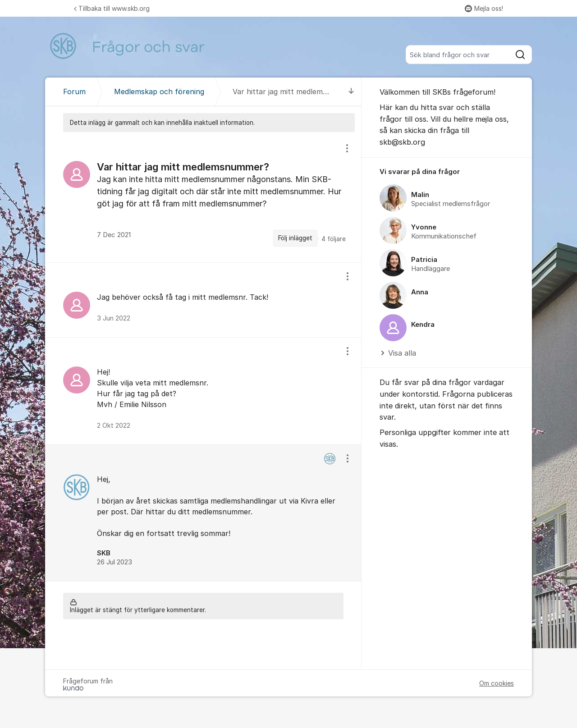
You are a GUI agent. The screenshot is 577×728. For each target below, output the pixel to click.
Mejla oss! (484, 8)
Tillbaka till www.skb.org (112, 8)
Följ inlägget (295, 238)
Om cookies (497, 683)
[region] (203, 197)
